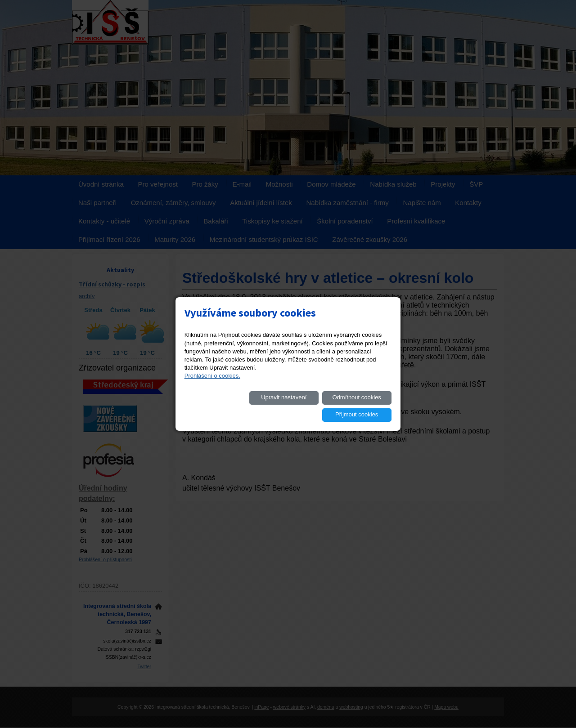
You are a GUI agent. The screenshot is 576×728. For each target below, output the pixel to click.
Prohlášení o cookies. (212, 384)
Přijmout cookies (359, 406)
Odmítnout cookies (290, 406)
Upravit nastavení (222, 406)
